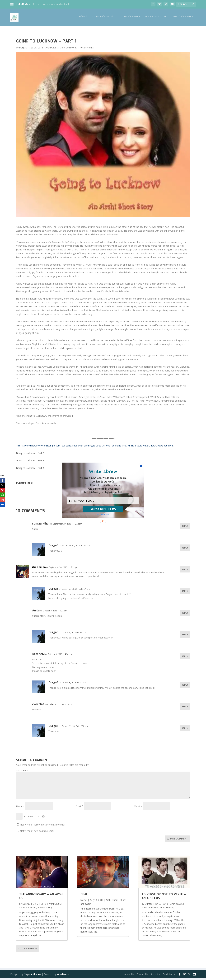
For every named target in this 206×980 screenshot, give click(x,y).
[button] (103, 485)
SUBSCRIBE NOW (103, 509)
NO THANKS (103, 514)
